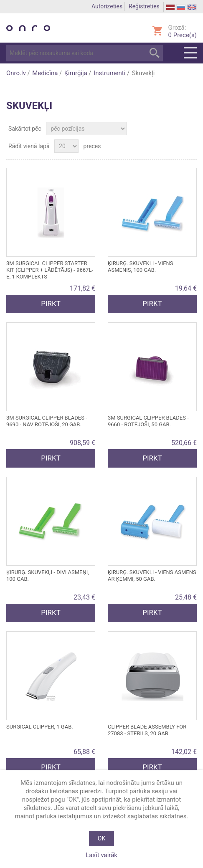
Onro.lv (16, 73)
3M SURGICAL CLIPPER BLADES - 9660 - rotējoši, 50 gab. (148, 421)
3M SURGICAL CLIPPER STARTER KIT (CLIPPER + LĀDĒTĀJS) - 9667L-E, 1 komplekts (50, 270)
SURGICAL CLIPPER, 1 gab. (40, 727)
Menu (190, 53)
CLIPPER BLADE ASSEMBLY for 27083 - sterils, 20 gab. (147, 730)
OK (101, 838)
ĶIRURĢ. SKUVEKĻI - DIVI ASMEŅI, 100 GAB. (48, 576)
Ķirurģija (76, 73)
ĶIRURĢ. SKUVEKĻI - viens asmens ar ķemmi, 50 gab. (152, 576)
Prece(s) (183, 35)
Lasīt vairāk (101, 855)
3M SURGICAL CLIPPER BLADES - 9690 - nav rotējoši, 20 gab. (47, 421)
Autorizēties (107, 6)
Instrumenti (109, 73)
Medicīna (45, 73)
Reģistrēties (144, 6)
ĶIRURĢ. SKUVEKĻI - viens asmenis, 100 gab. (141, 267)
